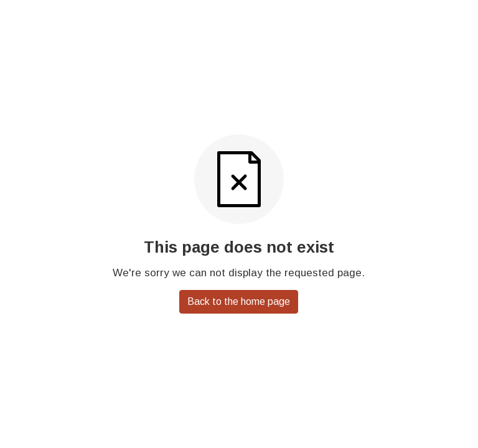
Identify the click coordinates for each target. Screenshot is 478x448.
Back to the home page (239, 301)
